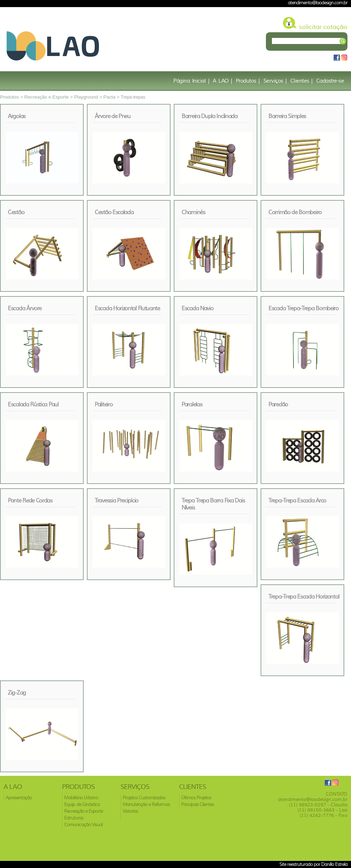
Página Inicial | (191, 81)
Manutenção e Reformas (146, 804)
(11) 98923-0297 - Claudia (318, 805)
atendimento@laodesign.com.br (313, 799)
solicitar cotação (323, 27)
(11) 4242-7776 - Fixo (324, 815)
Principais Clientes (197, 804)
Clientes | (302, 81)
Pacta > (112, 97)
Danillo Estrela (334, 864)
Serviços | (275, 81)
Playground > (89, 97)
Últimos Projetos (196, 798)
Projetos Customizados (144, 798)
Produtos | (248, 81)
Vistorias (130, 811)
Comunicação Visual (83, 825)
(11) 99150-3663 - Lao (322, 810)
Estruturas (74, 818)
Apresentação (19, 798)
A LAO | (222, 81)
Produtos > (12, 97)
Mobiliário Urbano (81, 798)
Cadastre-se (330, 81)
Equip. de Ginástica (82, 804)
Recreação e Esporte (83, 811)
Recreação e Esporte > (49, 97)
